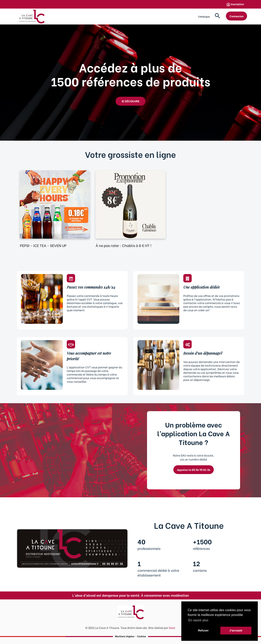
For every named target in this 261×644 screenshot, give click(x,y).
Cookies (142, 636)
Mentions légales (125, 636)
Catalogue (204, 16)
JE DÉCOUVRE (130, 101)
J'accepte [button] (236, 630)
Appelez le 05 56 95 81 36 (194, 470)
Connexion (236, 16)
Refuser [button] (203, 630)
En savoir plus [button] (198, 620)
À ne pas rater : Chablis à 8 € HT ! (124, 245)
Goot (172, 628)
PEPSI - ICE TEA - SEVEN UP (43, 245)
